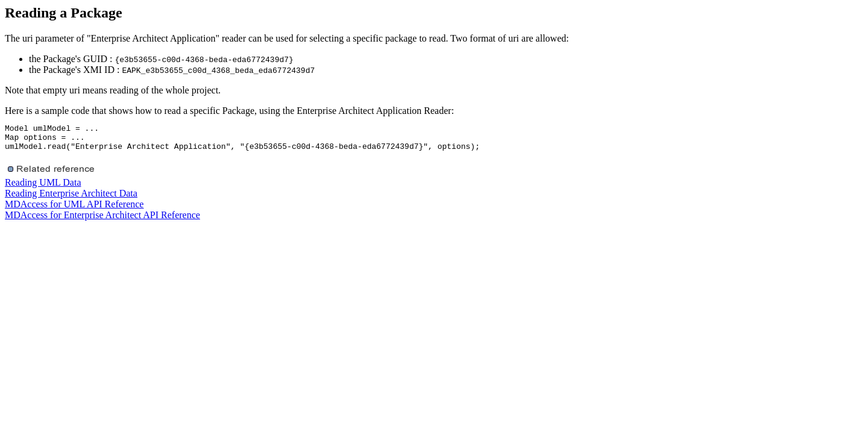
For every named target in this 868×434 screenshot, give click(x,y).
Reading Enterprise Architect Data (71, 199)
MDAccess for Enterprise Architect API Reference (102, 220)
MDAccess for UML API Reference (74, 209)
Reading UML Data (43, 188)
